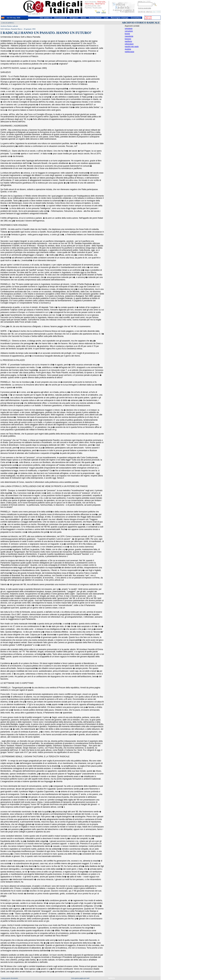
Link (106, 18)
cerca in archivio (8, 23)
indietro (112, 978)
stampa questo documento (10, 978)
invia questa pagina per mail (80, 978)
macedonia (129, 36)
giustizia (128, 49)
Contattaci (136, 18)
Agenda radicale (148, 18)
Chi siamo (46, 18)
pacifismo (128, 41)
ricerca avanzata (144, 8)
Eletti (83, 18)
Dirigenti (74, 18)
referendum (129, 44)
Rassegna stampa (120, 18)
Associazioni (95, 18)
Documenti (61, 18)
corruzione (129, 31)
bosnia (127, 34)
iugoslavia (129, 28)
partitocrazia (129, 52)
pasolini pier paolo (132, 46)
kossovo (128, 39)
